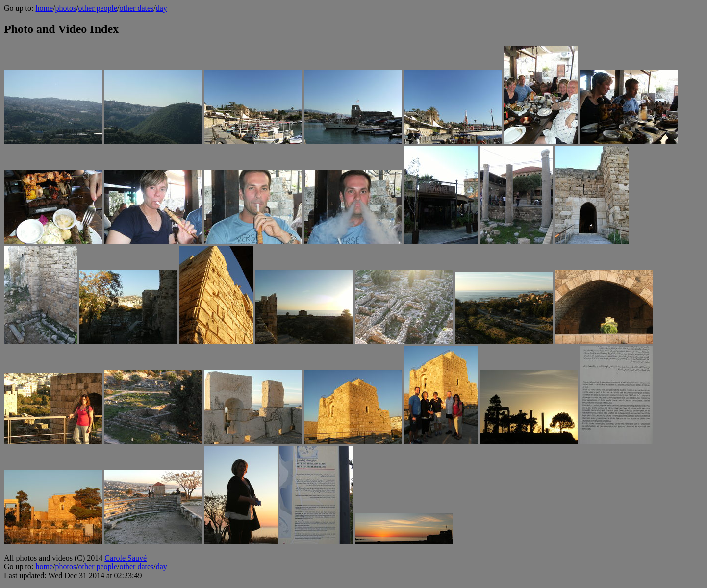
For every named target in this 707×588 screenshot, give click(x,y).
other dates (137, 8)
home (44, 8)
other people (98, 8)
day (162, 8)
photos (65, 8)
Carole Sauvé (126, 558)
